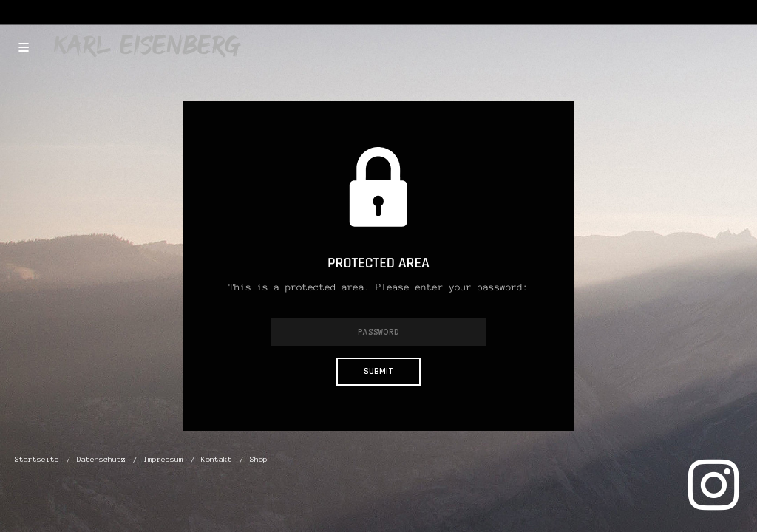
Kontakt (217, 459)
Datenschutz (101, 459)
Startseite (37, 459)
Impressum (163, 459)
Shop (259, 459)
